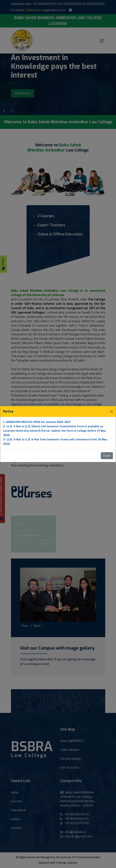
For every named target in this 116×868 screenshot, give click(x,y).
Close (107, 456)
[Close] (111, 411)
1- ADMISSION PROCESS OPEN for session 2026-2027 (37, 422)
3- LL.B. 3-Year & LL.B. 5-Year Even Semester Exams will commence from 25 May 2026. (55, 442)
